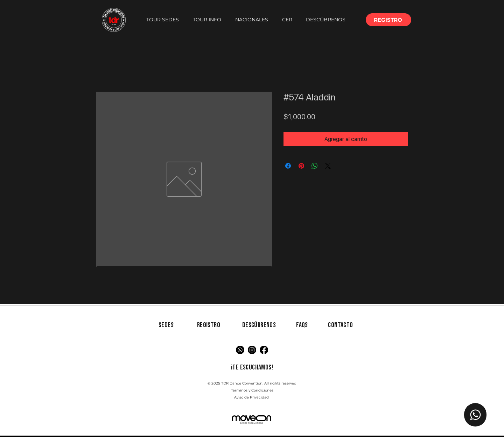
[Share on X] (328, 166)
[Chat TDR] (475, 415)
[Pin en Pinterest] (301, 166)
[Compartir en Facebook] (288, 166)
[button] (163, 20)
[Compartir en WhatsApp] (315, 166)
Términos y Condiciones (252, 390)
